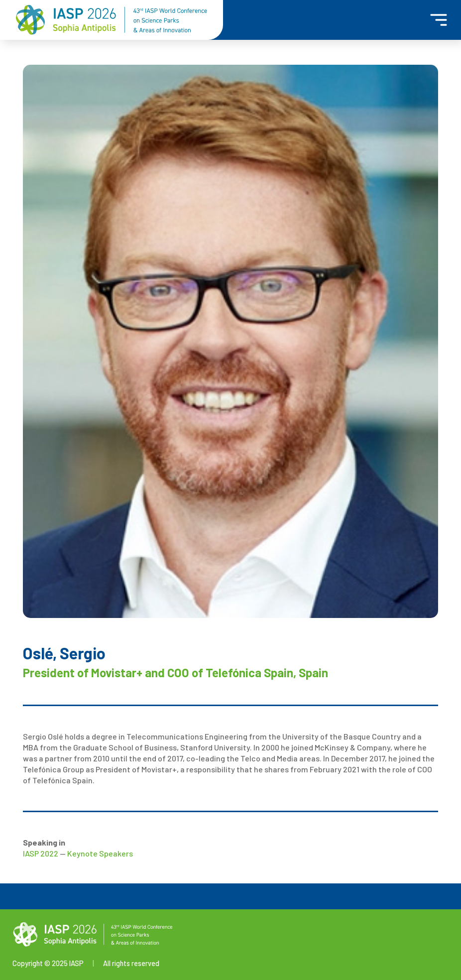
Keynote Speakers (100, 853)
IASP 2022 (41, 853)
